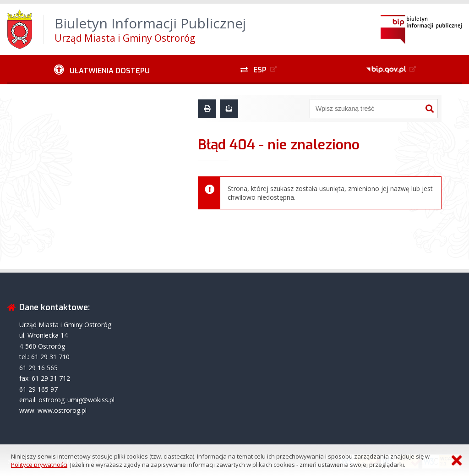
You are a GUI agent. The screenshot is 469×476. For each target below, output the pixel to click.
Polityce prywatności (39, 465)
